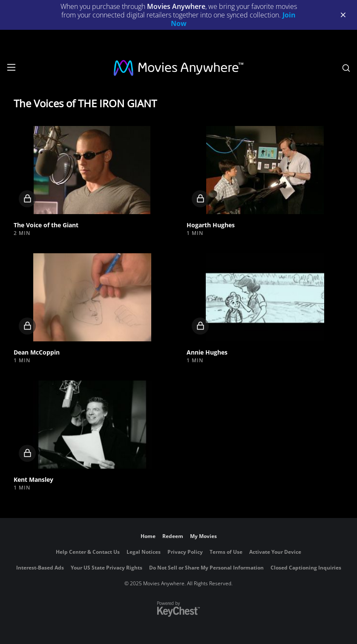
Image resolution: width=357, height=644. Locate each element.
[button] (92, 170)
